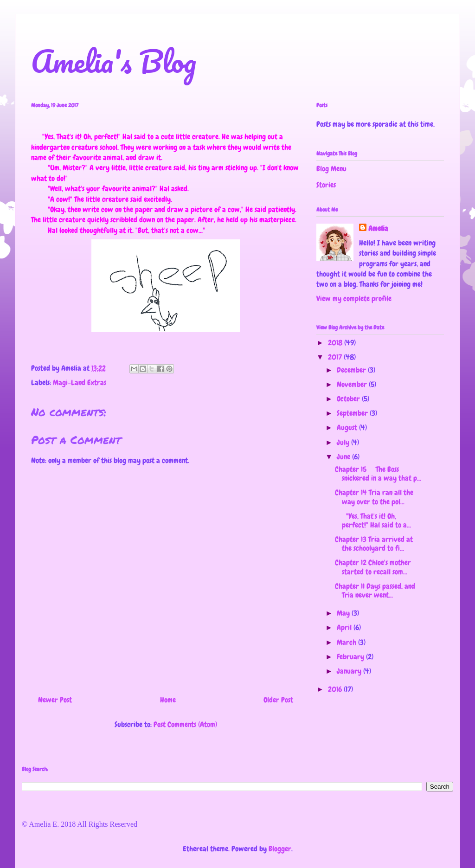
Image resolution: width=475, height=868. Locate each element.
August (348, 428)
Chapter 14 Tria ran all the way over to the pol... (374, 497)
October (349, 399)
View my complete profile (354, 299)
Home (168, 700)
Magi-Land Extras (80, 383)
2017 (336, 357)
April (345, 627)
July (344, 442)
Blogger (280, 849)
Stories (326, 185)
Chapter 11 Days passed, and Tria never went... (375, 591)
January (350, 671)
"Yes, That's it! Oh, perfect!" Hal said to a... (373, 521)
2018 (336, 343)
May (344, 613)
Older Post (278, 700)
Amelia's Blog (114, 61)
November (353, 384)
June (344, 457)
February (351, 657)
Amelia (378, 228)
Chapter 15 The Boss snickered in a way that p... (378, 474)
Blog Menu (331, 169)
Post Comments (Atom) (185, 724)
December (352, 370)
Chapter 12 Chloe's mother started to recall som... (373, 567)
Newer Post (55, 700)
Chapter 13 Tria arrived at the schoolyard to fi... (374, 544)
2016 (336, 689)
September (353, 413)
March (347, 642)
